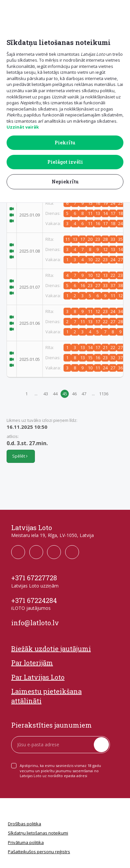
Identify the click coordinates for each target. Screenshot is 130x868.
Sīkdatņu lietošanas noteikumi (38, 833)
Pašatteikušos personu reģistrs (39, 852)
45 (65, 394)
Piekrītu (65, 143)
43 (46, 394)
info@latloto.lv (35, 623)
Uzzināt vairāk (23, 127)
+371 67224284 (34, 600)
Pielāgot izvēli (65, 162)
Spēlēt (20, 456)
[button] (121, 10)
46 (74, 394)
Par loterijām (32, 663)
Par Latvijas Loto (38, 677)
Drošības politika (25, 824)
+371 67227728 (34, 578)
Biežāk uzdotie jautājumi (51, 649)
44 (55, 394)
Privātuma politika (26, 842)
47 (84, 394)
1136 (103, 394)
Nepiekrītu (65, 182)
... (36, 394)
